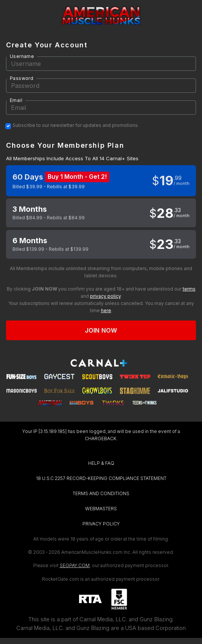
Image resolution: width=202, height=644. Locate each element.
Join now (101, 330)
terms (189, 289)
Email (16, 100)
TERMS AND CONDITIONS (101, 493)
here (106, 310)
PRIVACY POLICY (101, 524)
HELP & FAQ (101, 463)
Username (22, 56)
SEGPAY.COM (75, 565)
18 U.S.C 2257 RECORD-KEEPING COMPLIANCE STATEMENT (101, 478)
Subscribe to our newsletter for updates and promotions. (76, 125)
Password (22, 78)
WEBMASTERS (101, 509)
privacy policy (105, 296)
